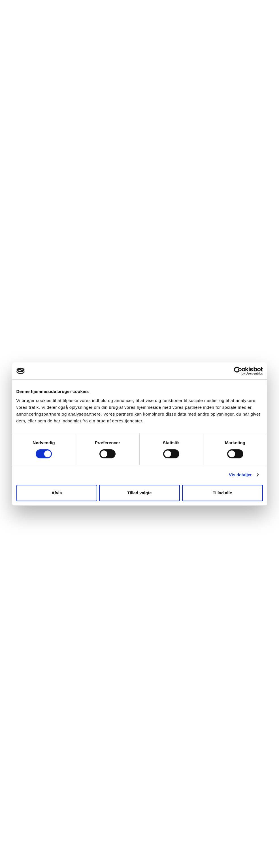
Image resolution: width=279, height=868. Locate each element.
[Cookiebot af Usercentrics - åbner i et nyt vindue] (238, 371)
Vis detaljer (240, 475)
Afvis (57, 493)
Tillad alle (222, 493)
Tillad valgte (139, 493)
